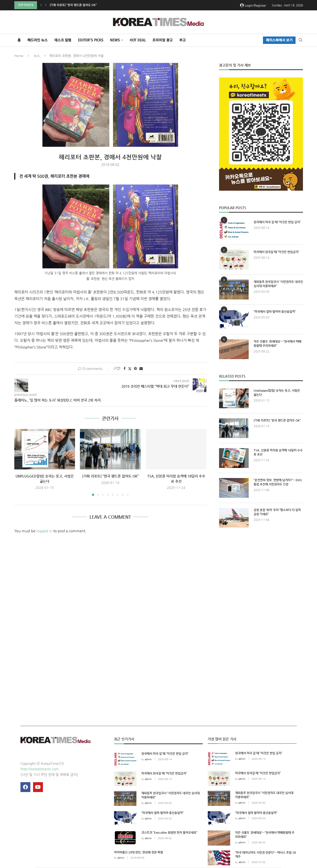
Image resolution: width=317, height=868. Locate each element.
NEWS (115, 40)
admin (148, 759)
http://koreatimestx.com (40, 769)
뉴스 (37, 56)
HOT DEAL (138, 40)
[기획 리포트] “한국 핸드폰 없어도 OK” (110, 476)
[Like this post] (118, 369)
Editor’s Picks (91, 40)
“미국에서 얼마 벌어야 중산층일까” (275, 312)
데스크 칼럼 (63, 40)
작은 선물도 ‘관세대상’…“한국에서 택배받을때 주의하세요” (277, 343)
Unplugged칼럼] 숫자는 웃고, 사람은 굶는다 (78, 5)
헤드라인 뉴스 (37, 40)
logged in (44, 531)
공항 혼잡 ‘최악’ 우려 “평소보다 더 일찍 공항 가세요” (277, 512)
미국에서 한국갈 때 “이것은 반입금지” (276, 252)
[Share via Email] (141, 369)
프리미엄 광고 (163, 40)
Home (19, 56)
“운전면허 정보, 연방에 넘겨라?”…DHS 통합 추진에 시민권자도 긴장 (278, 482)
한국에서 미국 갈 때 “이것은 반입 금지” (277, 222)
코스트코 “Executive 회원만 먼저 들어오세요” (169, 832)
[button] (41, 5)
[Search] (300, 40)
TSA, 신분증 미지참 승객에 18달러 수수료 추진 (278, 452)
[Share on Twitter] (130, 369)
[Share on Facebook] (125, 369)
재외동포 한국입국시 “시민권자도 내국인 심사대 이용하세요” (278, 284)
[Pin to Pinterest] (135, 369)
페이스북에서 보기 (279, 40)
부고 (183, 40)
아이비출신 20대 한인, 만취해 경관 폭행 (138, 852)
